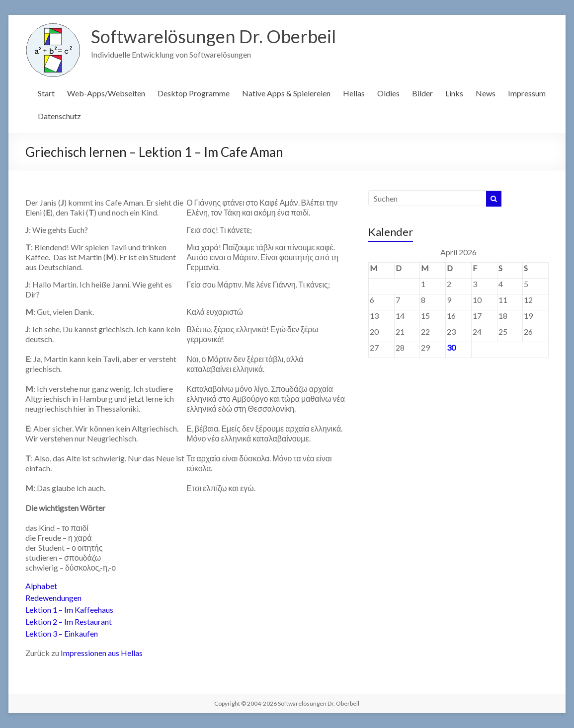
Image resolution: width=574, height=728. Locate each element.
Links (454, 93)
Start (46, 93)
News (486, 93)
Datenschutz (59, 116)
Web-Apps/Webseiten (106, 93)
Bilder (422, 93)
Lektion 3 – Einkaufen (62, 633)
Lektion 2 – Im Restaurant (69, 621)
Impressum (527, 93)
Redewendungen (53, 598)
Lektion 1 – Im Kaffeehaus (69, 610)
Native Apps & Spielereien (286, 93)
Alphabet (41, 586)
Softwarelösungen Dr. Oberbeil (213, 36)
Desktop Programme (194, 93)
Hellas (354, 93)
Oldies (388, 93)
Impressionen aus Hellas (102, 653)
